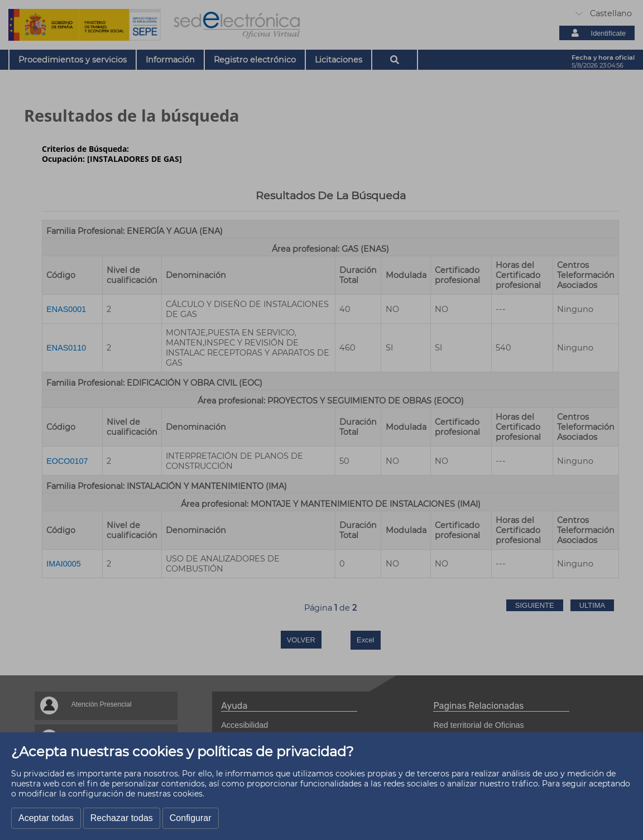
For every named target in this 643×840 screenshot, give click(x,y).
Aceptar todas (46, 818)
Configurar (191, 818)
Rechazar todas (122, 818)
